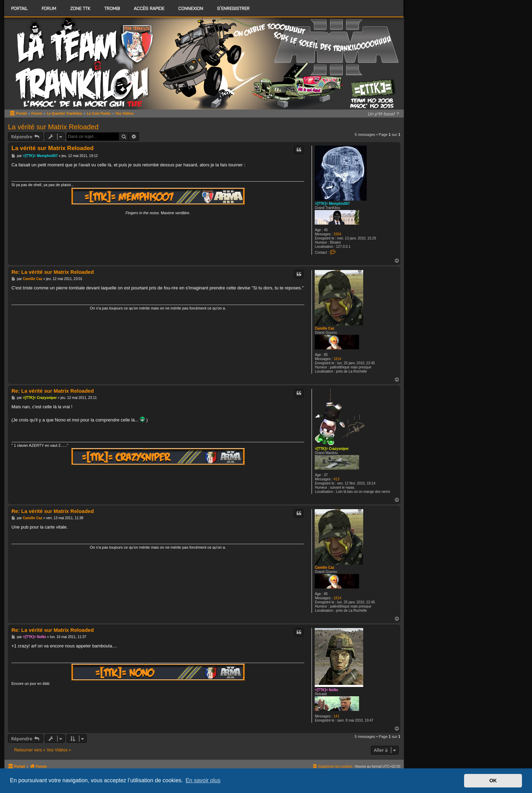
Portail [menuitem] (19, 8)
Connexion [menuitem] (191, 8)
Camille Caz (324, 328)
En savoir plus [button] (203, 780)
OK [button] (493, 781)
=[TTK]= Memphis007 (332, 204)
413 (336, 479)
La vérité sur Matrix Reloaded (53, 127)
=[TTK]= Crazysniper (332, 449)
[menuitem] (49, 8)
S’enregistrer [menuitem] (233, 8)
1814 (337, 359)
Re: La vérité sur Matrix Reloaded (53, 272)
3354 (337, 234)
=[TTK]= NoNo (326, 690)
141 (336, 716)
